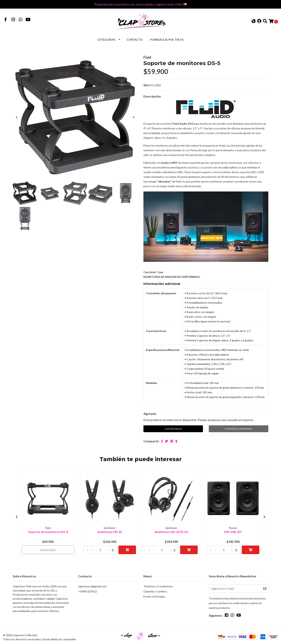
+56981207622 (88, 589)
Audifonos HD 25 (110, 530)
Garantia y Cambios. (156, 589)
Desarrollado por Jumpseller (59, 637)
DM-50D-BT (233, 530)
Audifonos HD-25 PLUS (171, 530)
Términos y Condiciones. (158, 584)
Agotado (150, 413)
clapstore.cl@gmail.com (92, 584)
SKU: (147, 84)
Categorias (106, 39)
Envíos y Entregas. (155, 594)
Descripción (152, 95)
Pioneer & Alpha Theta (167, 39)
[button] (254, 21)
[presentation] (17, 116)
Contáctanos (173, 428)
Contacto (135, 39)
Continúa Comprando (239, 428)
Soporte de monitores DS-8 (48, 530)
